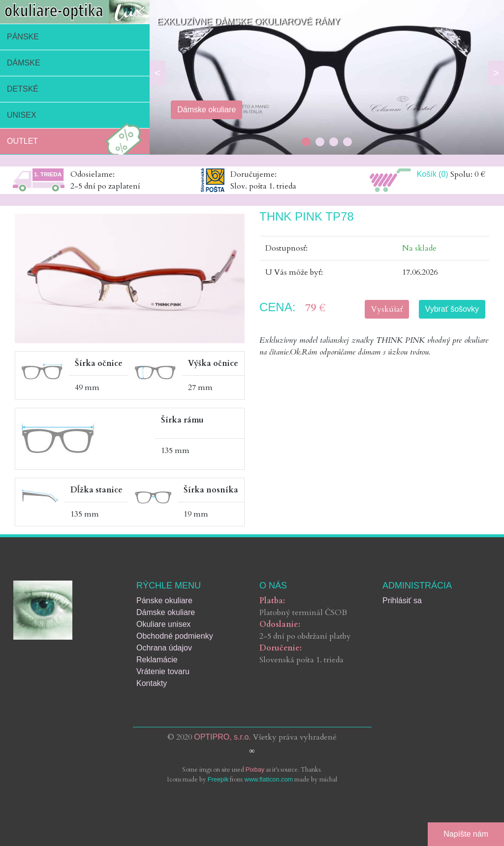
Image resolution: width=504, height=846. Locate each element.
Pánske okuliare (164, 601)
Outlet (77, 141)
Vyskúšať (387, 309)
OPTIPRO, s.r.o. (222, 737)
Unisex (22, 115)
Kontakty (152, 683)
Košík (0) (433, 174)
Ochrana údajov (164, 648)
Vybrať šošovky (452, 309)
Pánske (23, 37)
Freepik (218, 779)
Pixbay (255, 769)
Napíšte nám (466, 834)
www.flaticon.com (268, 779)
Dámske (24, 63)
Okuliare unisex (163, 624)
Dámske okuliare (166, 612)
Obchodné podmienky (175, 636)
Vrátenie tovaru (163, 671)
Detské (23, 89)
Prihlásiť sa (402, 601)
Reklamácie (157, 660)
